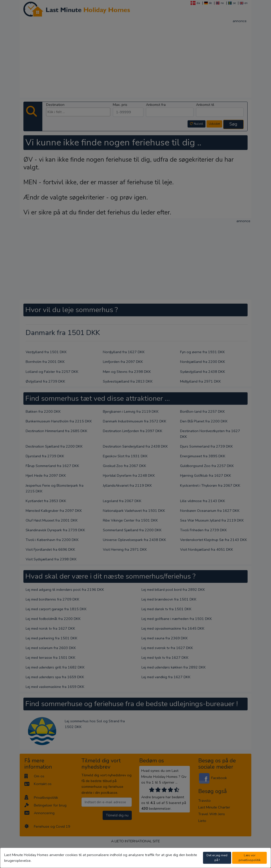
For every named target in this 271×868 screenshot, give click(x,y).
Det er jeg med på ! (217, 858)
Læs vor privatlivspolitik (250, 858)
